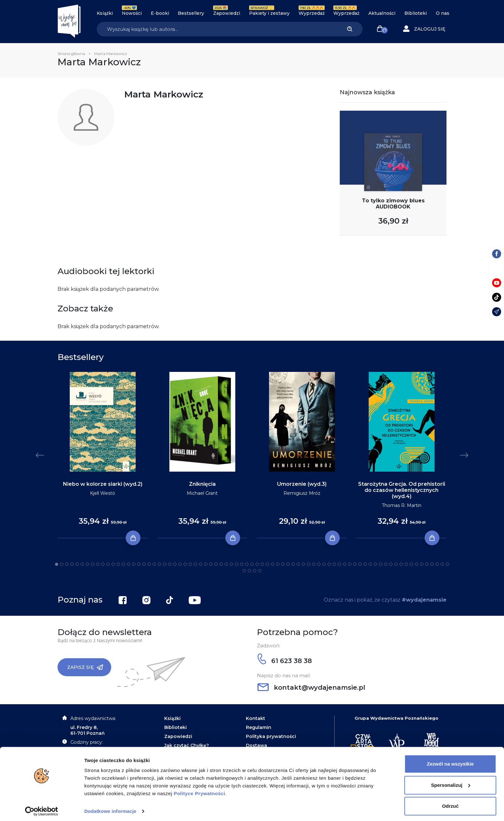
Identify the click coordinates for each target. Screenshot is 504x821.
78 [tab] (244, 571)
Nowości (132, 13)
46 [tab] (288, 564)
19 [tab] (149, 564)
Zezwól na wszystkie (450, 761)
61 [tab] (365, 564)
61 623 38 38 (285, 661)
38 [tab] (247, 564)
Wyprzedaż (312, 13)
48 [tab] (298, 564)
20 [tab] (154, 564)
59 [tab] (355, 564)
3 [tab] (67, 564)
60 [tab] (360, 564)
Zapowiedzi (227, 13)
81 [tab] (260, 571)
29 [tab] (201, 564)
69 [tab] (406, 564)
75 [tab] (437, 564)
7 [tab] (87, 564)
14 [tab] (123, 564)
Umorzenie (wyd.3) (302, 484)
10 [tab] (103, 564)
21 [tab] (159, 564)
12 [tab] (113, 564)
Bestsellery (191, 13)
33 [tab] (221, 564)
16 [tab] (134, 564)
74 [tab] (432, 564)
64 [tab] (381, 564)
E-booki (160, 13)
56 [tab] (339, 564)
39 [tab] (252, 564)
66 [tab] (391, 564)
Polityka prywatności (271, 736)
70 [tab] (411, 564)
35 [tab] (231, 564)
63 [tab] (375, 564)
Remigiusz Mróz (302, 493)
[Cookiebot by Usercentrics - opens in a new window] (42, 808)
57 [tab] (345, 564)
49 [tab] (303, 564)
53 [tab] (324, 564)
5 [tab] (77, 564)
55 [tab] (334, 564)
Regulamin (259, 727)
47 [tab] (293, 564)
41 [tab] (262, 564)
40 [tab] (257, 564)
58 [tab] (350, 564)
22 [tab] (165, 564)
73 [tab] (427, 564)
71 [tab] (417, 564)
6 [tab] (82, 564)
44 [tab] (278, 564)
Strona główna (71, 54)
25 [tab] (180, 564)
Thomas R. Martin (402, 505)
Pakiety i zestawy (269, 13)
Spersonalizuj (451, 782)
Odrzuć (450, 803)
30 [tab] (206, 564)
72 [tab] (422, 564)
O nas (443, 13)
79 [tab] (249, 571)
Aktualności (382, 13)
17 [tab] (139, 564)
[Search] (217, 29)
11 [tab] (108, 564)
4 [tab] (72, 564)
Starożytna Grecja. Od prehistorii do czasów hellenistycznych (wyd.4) (402, 490)
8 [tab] (93, 564)
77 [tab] (447, 564)
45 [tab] (283, 564)
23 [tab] (170, 564)
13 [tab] (118, 564)
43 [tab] (273, 564)
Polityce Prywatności (199, 791)
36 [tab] (237, 564)
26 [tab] (185, 564)
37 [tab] (242, 564)
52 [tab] (319, 564)
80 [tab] (255, 571)
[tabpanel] (103, 455)
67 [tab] (396, 564)
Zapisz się (85, 667)
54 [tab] (329, 564)
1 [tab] (57, 564)
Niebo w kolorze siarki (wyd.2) (103, 484)
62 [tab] (370, 564)
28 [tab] (195, 564)
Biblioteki (416, 13)
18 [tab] (144, 564)
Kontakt (256, 718)
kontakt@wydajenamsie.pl (311, 687)
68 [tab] (401, 564)
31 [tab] (211, 564)
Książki (105, 13)
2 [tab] (62, 564)
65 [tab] (386, 564)
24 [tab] (175, 564)
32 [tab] (216, 564)
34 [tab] (226, 564)
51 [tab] (314, 564)
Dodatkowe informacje (110, 808)
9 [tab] (98, 564)
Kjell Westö (103, 493)
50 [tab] (309, 564)
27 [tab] (190, 564)
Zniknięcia (202, 484)
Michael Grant (202, 493)
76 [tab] (442, 564)
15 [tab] (129, 564)
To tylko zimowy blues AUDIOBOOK (393, 204)
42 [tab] (267, 564)
